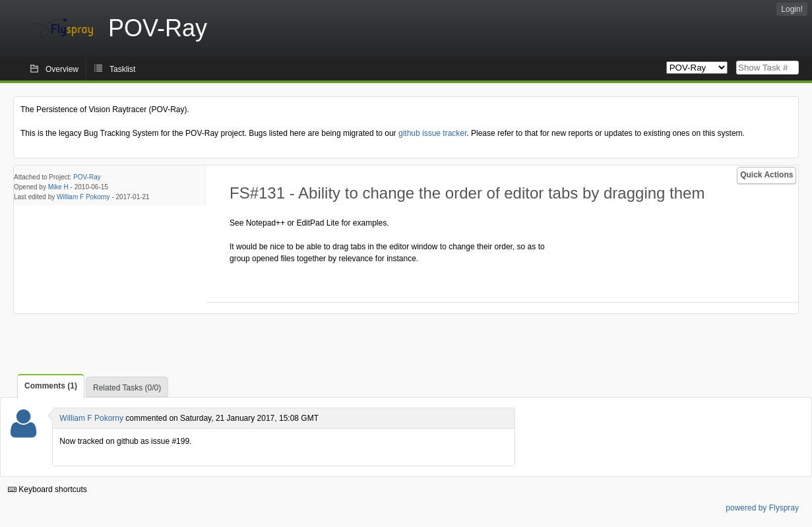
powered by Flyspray (762, 508)
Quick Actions (766, 175)
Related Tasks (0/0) (127, 388)
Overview (62, 69)
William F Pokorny (83, 197)
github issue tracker (432, 133)
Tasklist (122, 69)
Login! (792, 9)
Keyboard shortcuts (47, 489)
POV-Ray (87, 177)
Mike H (58, 187)
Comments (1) (51, 386)
